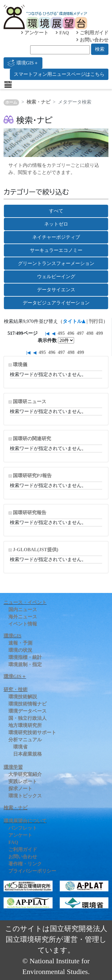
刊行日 (96, 321)
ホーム (11, 102)
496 (71, 333)
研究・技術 (16, 689)
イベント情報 (23, 624)
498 (90, 333)
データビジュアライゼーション (56, 303)
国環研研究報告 (30, 513)
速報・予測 (20, 643)
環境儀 (20, 365)
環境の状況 (20, 650)
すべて (56, 211)
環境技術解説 (23, 697)
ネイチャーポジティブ (56, 237)
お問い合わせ (92, 40)
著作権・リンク (25, 864)
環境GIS (13, 636)
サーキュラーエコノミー (56, 250)
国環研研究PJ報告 (32, 476)
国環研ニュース (30, 402)
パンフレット (23, 828)
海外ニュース (23, 617)
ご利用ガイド (92, 33)
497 (80, 333)
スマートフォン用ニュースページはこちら (59, 74)
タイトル (72, 321)
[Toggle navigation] (8, 84)
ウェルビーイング (56, 276)
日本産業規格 (27, 754)
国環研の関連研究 (32, 439)
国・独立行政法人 (27, 718)
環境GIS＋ (23, 63)
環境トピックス (25, 796)
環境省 (20, 747)
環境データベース (27, 711)
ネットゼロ (56, 224)
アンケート (35, 33)
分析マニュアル (25, 740)
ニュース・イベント (25, 602)
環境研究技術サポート (32, 732)
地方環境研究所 (25, 725)
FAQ (62, 33)
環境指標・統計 (25, 657)
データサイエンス (56, 290)
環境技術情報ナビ (27, 704)
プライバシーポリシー (32, 871)
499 (99, 333)
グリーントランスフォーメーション (56, 263)
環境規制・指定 (25, 664)
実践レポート (23, 781)
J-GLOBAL (36, 550)
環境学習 (13, 767)
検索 (100, 49)
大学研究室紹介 (25, 774)
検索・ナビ (39, 102)
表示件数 (47, 340)
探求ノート (20, 789)
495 (61, 333)
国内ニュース (23, 610)
